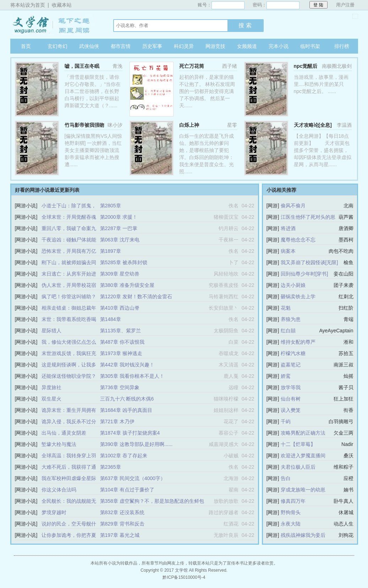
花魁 (286, 308)
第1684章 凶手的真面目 (126, 410)
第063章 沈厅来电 (120, 240)
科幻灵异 (184, 46)
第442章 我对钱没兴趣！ (127, 365)
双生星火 (51, 399)
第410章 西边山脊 (120, 308)
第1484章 (111, 319)
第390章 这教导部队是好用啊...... (136, 444)
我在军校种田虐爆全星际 (69, 478)
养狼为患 (291, 319)
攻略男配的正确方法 (303, 433)
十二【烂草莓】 (298, 444)
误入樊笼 (291, 410)
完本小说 (279, 46)
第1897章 (111, 251)
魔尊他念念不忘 (298, 240)
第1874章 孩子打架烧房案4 (130, 433)
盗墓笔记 (291, 365)
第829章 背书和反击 (122, 524)
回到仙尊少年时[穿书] (304, 274)
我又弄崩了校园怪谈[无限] (309, 262)
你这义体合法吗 (59, 490)
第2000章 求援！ (119, 217)
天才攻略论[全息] (313, 125)
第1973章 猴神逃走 (121, 353)
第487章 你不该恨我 (122, 342)
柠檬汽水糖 (293, 353)
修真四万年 (293, 501)
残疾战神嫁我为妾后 (303, 535)
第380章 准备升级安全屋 (127, 285)
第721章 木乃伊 (117, 421)
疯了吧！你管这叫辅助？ (69, 296)
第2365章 (111, 467)
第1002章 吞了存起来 (124, 456)
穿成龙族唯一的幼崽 (303, 490)
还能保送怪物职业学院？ (69, 376)
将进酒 (288, 228)
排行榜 (342, 46)
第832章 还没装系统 (122, 512)
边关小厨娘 (293, 285)
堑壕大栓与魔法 (59, 444)
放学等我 (291, 387)
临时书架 (310, 46)
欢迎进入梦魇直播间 (303, 456)
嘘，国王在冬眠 (82, 66)
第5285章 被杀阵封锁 (124, 262)
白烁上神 (189, 125)
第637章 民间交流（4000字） (133, 478)
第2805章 (111, 206)
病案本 (288, 251)
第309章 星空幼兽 (120, 274)
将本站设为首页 (28, 5)
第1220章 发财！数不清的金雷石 (136, 296)
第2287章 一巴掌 (119, 228)
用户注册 (345, 5)
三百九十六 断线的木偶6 (127, 399)
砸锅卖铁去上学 (298, 296)
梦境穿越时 (54, 512)
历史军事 (152, 46)
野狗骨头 (291, 512)
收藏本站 (62, 5)
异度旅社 (51, 387)
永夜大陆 (291, 524)
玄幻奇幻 (57, 46)
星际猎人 (51, 331)
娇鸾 (286, 376)
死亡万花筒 (192, 66)
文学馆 (55, 24)
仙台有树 (291, 399)
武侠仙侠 (89, 46)
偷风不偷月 (293, 206)
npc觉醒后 (306, 66)
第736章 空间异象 (120, 387)
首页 (26, 46)
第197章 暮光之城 (120, 535)
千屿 (286, 421)
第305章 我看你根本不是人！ (132, 376)
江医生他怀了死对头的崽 (308, 217)
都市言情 (121, 46)
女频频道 (247, 46)
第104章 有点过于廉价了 (127, 490)
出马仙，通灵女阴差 (64, 433)
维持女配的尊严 (298, 342)
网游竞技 (215, 46)
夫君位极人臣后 (298, 467)
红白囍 (288, 331)
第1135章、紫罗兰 (120, 331)
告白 (286, 478)
